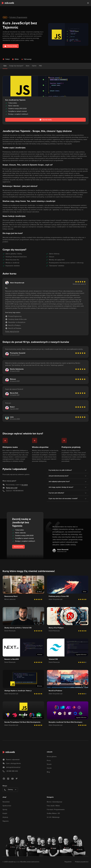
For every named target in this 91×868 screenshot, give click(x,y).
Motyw (5, 786)
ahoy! (4, 797)
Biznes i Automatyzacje (55, 802)
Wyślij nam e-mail (12, 488)
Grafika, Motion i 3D (53, 813)
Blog (48, 772)
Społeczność (7, 806)
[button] (88, 3)
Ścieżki (49, 764)
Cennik (49, 768)
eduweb (50, 752)
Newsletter (6, 802)
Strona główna (52, 757)
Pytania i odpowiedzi (13, 760)
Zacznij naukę (18, 547)
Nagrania (6, 821)
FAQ (40, 66)
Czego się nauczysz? (16, 66)
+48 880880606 (18, 491)
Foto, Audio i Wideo (53, 806)
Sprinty (5, 810)
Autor (28, 66)
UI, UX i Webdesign (53, 817)
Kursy (49, 760)
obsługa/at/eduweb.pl (13, 767)
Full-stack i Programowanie (18, 17)
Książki (5, 813)
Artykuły (5, 817)
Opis (5, 66)
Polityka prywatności (82, 862)
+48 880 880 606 (12, 771)
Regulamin (68, 862)
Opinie (34, 66)
